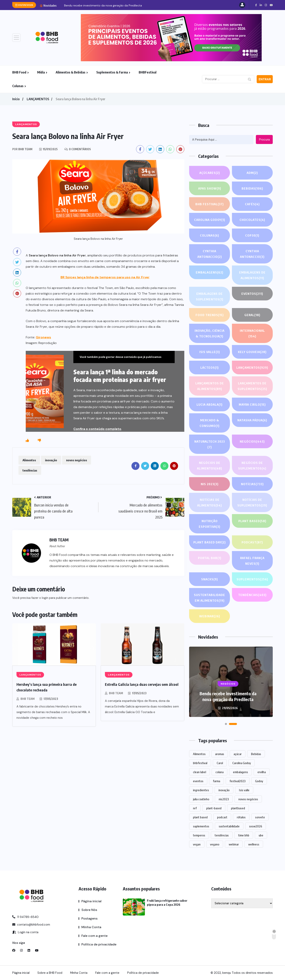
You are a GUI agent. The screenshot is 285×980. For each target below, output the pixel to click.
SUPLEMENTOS (252, 579)
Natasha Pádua (252, 420)
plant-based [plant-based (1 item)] (214, 808)
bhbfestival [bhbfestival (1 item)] (200, 763)
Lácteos (210, 367)
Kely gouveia (252, 352)
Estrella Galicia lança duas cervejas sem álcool (142, 684)
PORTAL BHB (210, 558)
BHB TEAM (28, 699)
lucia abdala (210, 404)
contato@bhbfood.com (31, 925)
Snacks (210, 579)
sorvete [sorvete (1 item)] (260, 817)
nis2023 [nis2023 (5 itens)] (224, 799)
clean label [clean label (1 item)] (199, 772)
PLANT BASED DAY (210, 542)
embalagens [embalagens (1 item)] (240, 772)
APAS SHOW (210, 188)
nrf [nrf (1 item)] (195, 808)
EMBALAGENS (210, 272)
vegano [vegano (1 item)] (215, 844)
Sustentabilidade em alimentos (210, 598)
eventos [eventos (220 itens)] (198, 781)
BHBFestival (148, 72)
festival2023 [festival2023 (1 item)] (238, 781)
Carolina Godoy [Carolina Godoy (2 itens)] (242, 763)
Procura (264, 140)
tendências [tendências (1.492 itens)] (222, 835)
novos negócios (77, 460)
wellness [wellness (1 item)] (254, 844)
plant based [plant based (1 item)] (200, 817)
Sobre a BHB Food (50, 973)
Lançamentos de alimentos (210, 386)
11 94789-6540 (25, 917)
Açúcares (210, 173)
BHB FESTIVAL (210, 204)
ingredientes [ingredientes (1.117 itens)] (201, 790)
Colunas (18, 86)
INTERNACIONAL (252, 334)
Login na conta (25, 932)
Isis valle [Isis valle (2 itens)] (244, 790)
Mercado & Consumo (210, 423)
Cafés (252, 204)
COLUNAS (210, 235)
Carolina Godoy (210, 220)
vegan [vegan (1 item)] (197, 844)
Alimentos (29, 460)
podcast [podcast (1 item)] (222, 817)
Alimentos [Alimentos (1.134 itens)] (199, 754)
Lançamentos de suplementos (252, 386)
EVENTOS (252, 294)
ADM (252, 173)
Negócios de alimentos (210, 466)
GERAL (252, 315)
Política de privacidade (99, 944)
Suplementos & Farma (112, 72)
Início (16, 99)
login (45, 598)
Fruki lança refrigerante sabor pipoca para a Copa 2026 (228, 696)
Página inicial (91, 901)
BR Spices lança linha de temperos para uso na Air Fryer (105, 277)
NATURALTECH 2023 (210, 445)
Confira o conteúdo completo (97, 429)
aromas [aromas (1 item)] (220, 754)
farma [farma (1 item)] (216, 781)
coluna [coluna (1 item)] (219, 772)
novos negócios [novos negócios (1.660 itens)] (248, 799)
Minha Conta (91, 927)
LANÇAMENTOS (38, 99)
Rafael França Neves (252, 561)
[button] (229, 724)
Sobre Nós (89, 910)
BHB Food (19, 72)
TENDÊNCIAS (252, 595)
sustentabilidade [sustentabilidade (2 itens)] (229, 826)
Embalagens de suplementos (210, 297)
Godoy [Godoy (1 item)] (259, 781)
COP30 (252, 235)
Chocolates (252, 220)
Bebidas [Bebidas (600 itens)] (256, 754)
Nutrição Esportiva (210, 524)
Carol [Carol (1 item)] (220, 763)
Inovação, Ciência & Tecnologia (210, 334)
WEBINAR (210, 616)
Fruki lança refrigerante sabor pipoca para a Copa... (98, 5)
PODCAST (252, 542)
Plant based (252, 521)
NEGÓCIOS (252, 441)
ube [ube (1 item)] (261, 835)
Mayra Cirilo (252, 404)
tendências (30, 470)
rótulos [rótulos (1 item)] (241, 817)
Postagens (89, 918)
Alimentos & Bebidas (71, 72)
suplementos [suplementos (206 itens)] (201, 826)
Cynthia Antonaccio (210, 254)
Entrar (265, 79)
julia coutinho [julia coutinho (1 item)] (201, 799)
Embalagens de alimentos (252, 276)
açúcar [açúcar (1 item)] (238, 754)
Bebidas (252, 188)
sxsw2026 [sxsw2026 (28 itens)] (256, 826)
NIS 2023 (210, 484)
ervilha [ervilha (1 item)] (262, 772)
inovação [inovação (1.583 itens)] (224, 790)
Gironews (43, 337)
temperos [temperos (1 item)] (199, 835)
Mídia (41, 72)
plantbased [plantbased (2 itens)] (238, 808)
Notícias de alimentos (210, 503)
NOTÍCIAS (252, 484)
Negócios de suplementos (252, 466)
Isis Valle (210, 352)
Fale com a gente (94, 936)
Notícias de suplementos (252, 503)
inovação (51, 460)
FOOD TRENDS (210, 315)
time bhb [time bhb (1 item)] (244, 835)
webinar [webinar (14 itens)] (234, 844)
